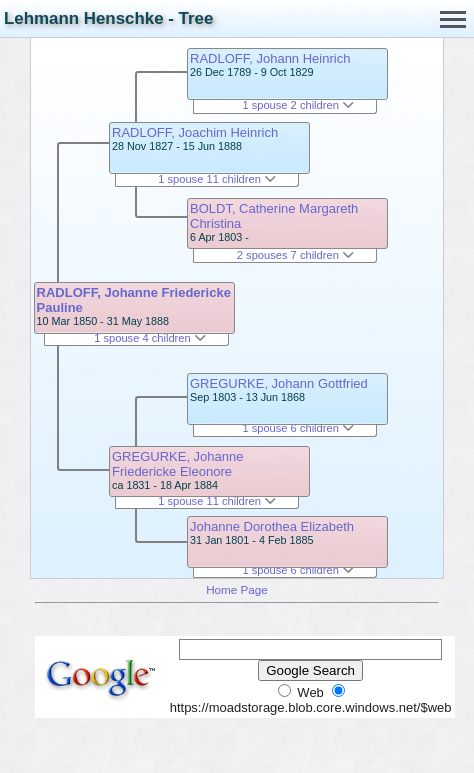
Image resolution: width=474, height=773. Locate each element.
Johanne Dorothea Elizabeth (272, 526)
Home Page (237, 589)
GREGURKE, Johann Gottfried (279, 383)
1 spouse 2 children (298, 105)
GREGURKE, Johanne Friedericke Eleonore (178, 464)
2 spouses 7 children (295, 255)
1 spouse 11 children (217, 179)
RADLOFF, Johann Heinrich (270, 58)
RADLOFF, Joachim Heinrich (195, 132)
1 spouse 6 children (298, 428)
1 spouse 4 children (150, 338)
